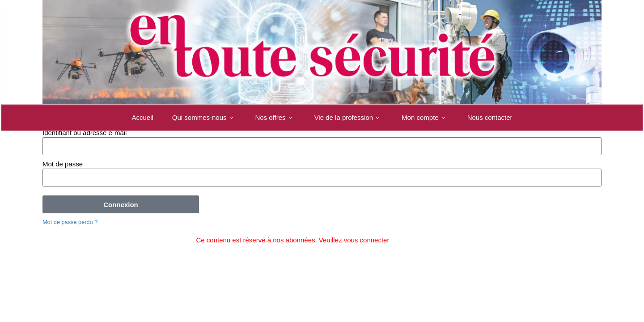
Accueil (142, 117)
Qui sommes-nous (204, 117)
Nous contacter (490, 117)
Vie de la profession (349, 117)
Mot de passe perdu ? (70, 222)
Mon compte (425, 117)
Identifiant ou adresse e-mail (85, 133)
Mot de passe (63, 164)
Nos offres (275, 117)
